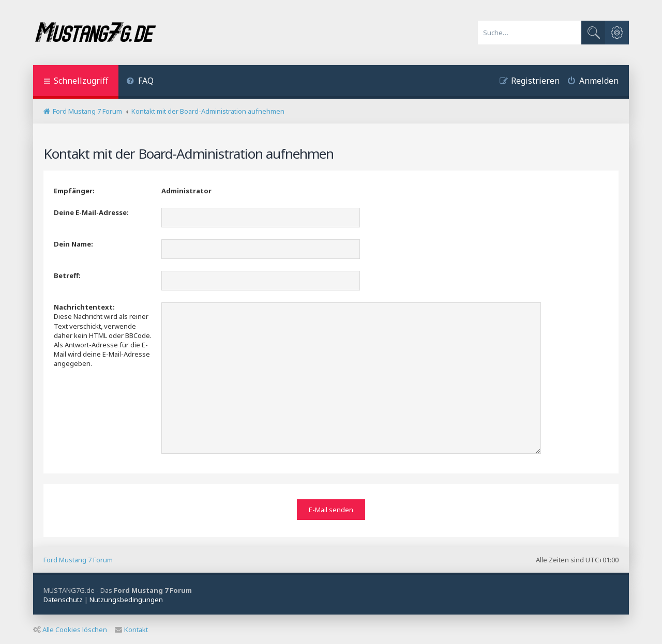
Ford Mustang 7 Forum (78, 559)
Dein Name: (73, 244)
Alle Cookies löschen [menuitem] (70, 628)
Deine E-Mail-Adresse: (91, 212)
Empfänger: (74, 191)
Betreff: (67, 275)
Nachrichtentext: (84, 307)
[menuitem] (140, 82)
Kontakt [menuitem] (131, 628)
